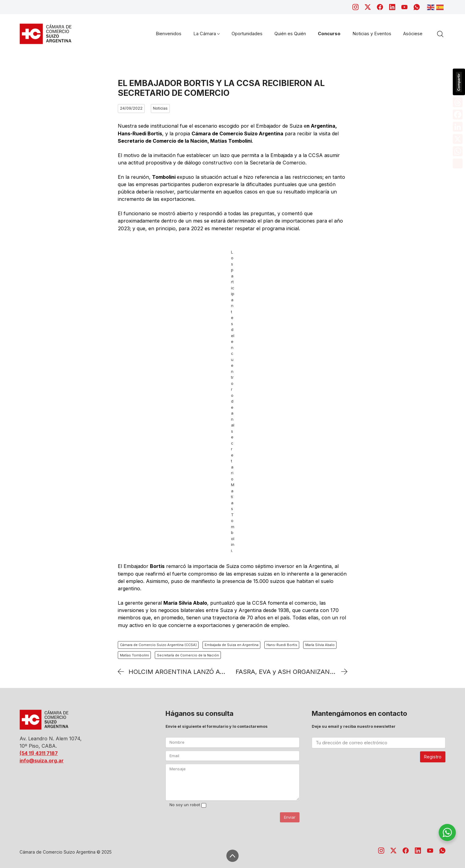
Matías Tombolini (134, 655)
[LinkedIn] (392, 7)
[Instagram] (355, 7)
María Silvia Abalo (320, 645)
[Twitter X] (368, 7)
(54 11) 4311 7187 (39, 753)
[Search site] (440, 34)
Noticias (160, 108)
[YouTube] (404, 7)
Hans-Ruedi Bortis (282, 645)
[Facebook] (380, 7)
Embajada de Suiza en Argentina (232, 645)
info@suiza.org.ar (42, 761)
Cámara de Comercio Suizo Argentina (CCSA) (158, 645)
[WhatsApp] (417, 7)
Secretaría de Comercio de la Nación (188, 655)
